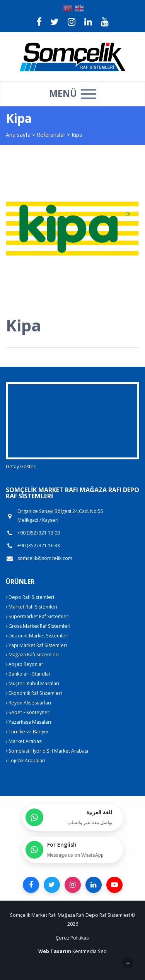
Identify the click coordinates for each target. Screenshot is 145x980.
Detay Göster (21, 466)
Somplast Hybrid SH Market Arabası (47, 751)
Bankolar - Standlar (28, 674)
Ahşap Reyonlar (25, 664)
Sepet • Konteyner (28, 712)
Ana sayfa (18, 135)
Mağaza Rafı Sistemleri (32, 655)
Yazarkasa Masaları (28, 722)
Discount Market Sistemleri (37, 636)
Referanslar (51, 135)
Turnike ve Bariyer (27, 732)
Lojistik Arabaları (26, 761)
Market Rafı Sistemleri (32, 607)
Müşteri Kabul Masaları (32, 683)
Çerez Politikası (73, 938)
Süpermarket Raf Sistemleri (38, 616)
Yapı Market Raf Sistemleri (36, 645)
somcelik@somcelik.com (45, 558)
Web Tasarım (55, 951)
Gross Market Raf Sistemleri (38, 626)
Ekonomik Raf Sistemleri (34, 693)
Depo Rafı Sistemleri (30, 597)
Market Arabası (24, 741)
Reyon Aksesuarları (28, 703)
